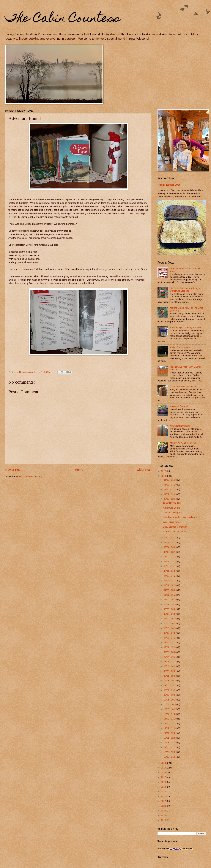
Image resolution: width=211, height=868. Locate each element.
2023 (164, 806)
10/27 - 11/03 (170, 714)
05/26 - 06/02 (170, 609)
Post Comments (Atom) (30, 476)
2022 (164, 801)
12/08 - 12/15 (170, 743)
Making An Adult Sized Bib (183, 443)
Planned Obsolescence (174, 532)
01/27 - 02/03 (170, 494)
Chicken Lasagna (172, 512)
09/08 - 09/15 (170, 681)
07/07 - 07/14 (170, 638)
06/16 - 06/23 (170, 623)
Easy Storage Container (175, 527)
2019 (164, 787)
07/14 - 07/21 (170, 642)
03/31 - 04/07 (170, 571)
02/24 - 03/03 (170, 547)
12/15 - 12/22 (170, 747)
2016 (164, 773)
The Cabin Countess (63, 19)
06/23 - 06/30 (170, 628)
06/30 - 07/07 (170, 633)
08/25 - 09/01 (170, 671)
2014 (164, 763)
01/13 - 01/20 (170, 485)
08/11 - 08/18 (170, 662)
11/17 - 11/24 (170, 728)
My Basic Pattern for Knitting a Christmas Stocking (185, 290)
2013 (164, 476)
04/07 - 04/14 (170, 576)
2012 (164, 471)
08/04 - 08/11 (170, 657)
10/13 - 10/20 (170, 704)
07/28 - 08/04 (170, 652)
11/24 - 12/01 (170, 733)
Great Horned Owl (172, 503)
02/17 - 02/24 (170, 542)
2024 (164, 811)
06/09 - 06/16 (170, 619)
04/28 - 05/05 (170, 590)
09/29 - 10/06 (170, 695)
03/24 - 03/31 (170, 566)
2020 (164, 792)
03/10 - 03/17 (170, 557)
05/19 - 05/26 (170, 604)
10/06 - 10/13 (170, 700)
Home (79, 470)
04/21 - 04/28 (170, 585)
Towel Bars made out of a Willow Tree (182, 517)
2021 (164, 796)
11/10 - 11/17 (170, 724)
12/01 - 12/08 (170, 738)
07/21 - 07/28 (170, 647)
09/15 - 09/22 (170, 685)
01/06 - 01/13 (170, 480)
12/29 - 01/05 (170, 757)
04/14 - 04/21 (170, 581)
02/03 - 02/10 (170, 499)
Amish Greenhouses (180, 347)
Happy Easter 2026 (169, 185)
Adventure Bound (172, 508)
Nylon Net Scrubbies (180, 426)
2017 (164, 777)
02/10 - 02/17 (170, 538)
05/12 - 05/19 (170, 600)
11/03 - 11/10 (170, 719)
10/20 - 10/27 (170, 709)
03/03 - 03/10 (170, 552)
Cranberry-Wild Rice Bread (183, 387)
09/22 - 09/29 (170, 690)
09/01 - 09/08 (170, 676)
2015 (164, 768)
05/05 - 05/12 (170, 595)
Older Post (144, 470)
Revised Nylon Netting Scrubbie (186, 327)
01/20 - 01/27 (170, 489)
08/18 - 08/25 (170, 666)
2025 (164, 815)
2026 (164, 820)
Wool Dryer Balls (171, 522)
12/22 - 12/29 (170, 752)
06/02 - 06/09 (170, 614)
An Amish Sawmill (179, 406)
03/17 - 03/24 (170, 561)
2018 (164, 782)
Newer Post (13, 470)
